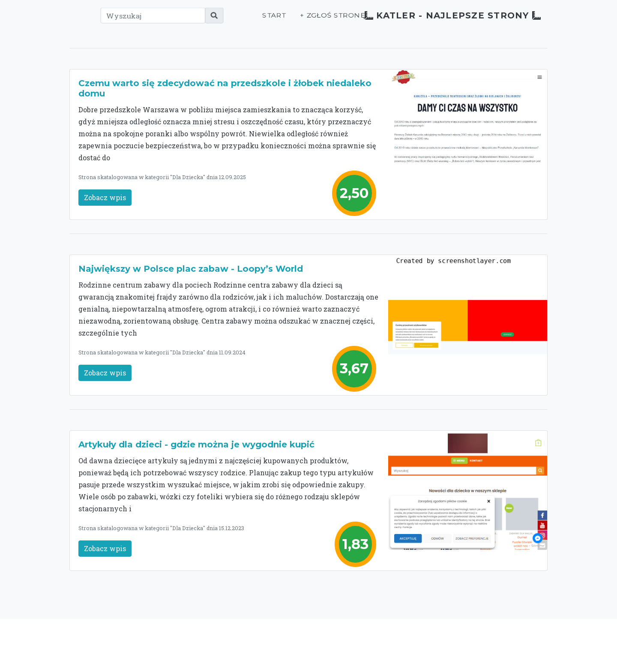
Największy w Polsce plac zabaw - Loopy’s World (191, 269)
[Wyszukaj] (138, 20)
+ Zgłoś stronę (298, 20)
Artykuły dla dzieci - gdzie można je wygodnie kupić (196, 444)
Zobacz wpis (105, 197)
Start (240, 20)
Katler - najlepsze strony (437, 20)
